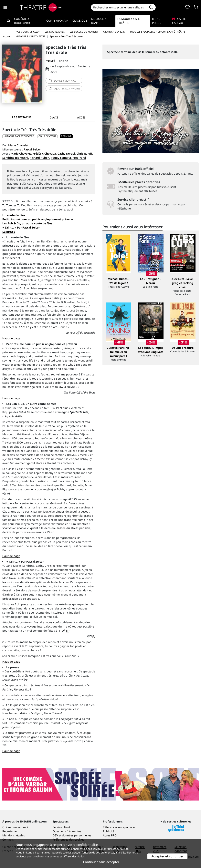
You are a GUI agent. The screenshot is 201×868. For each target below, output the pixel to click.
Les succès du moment (84, 32)
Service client (61, 827)
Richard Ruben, (40, 158)
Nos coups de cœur (28, 32)
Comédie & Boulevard (22, 21)
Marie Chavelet (18, 145)
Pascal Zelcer (32, 149)
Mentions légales (14, 835)
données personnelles (77, 835)
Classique (80, 20)
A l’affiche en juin (114, 32)
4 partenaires (42, 853)
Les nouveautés (55, 32)
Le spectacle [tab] (21, 117)
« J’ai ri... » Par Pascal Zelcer (21, 227)
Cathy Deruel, (67, 153)
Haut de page (11, 338)
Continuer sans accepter (101, 862)
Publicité (109, 831)
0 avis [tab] (54, 117)
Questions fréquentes (67, 831)
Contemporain (57, 20)
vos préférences (105, 853)
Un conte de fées (14, 215)
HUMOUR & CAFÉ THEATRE (19, 136)
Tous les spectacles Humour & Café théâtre (158, 32)
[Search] (119, 7)
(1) (68, 631)
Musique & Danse (99, 21)
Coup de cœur (47, 136)
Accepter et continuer (167, 856)
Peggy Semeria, (61, 158)
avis (62, 81)
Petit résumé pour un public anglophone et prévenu (38, 219)
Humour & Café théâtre (129, 21)
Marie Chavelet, (21, 153)
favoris (64, 89)
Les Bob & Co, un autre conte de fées (27, 223)
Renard (50, 61)
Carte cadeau (179, 21)
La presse (9, 232)
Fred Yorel (79, 158)
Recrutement (11, 831)
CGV (55, 835)
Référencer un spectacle (119, 827)
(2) (94, 636)
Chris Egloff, (85, 153)
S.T (4, 201)
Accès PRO (110, 835)
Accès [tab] (81, 117)
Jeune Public (157, 21)
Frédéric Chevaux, (45, 153)
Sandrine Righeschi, (16, 158)
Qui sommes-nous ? (15, 827)
